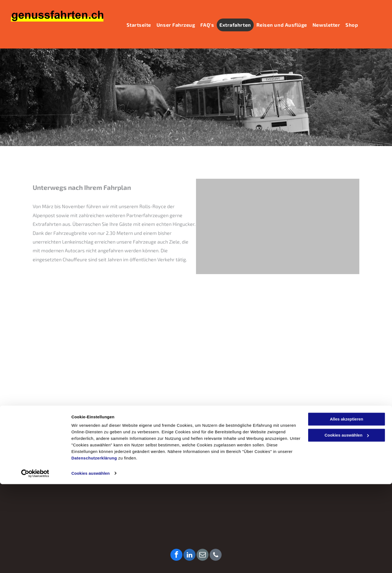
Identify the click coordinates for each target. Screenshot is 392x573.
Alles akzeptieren (347, 508)
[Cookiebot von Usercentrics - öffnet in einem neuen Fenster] (35, 562)
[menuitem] (139, 26)
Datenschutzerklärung (94, 547)
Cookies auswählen (91, 562)
